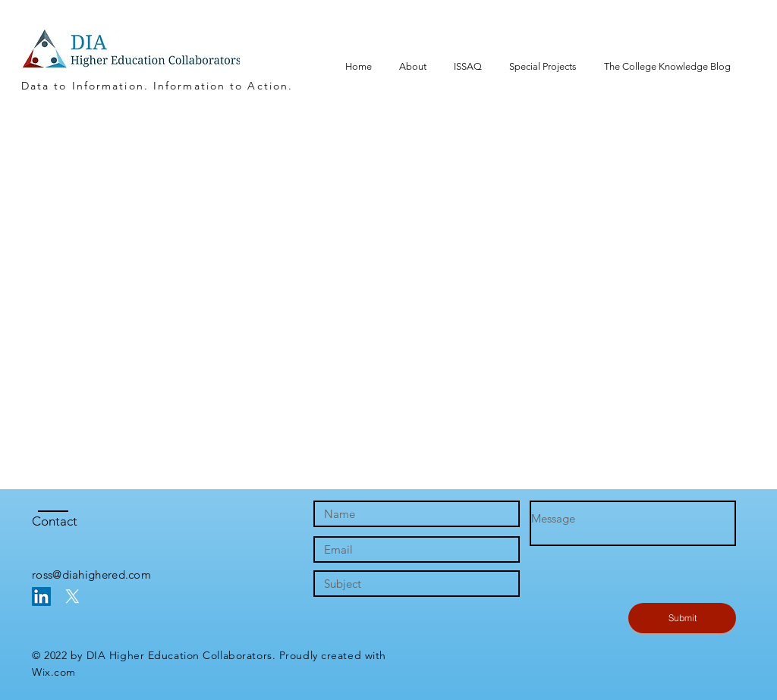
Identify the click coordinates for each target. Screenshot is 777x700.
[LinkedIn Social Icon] (41, 596)
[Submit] (682, 618)
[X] (72, 596)
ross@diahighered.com (91, 574)
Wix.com (54, 672)
